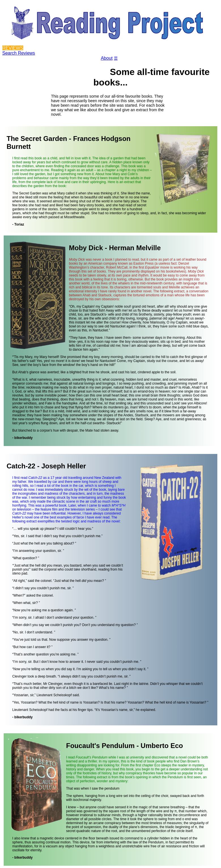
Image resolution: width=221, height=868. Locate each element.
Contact (89, 62)
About (107, 58)
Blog (67, 62)
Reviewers (17, 62)
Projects (45, 62)
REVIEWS (13, 48)
